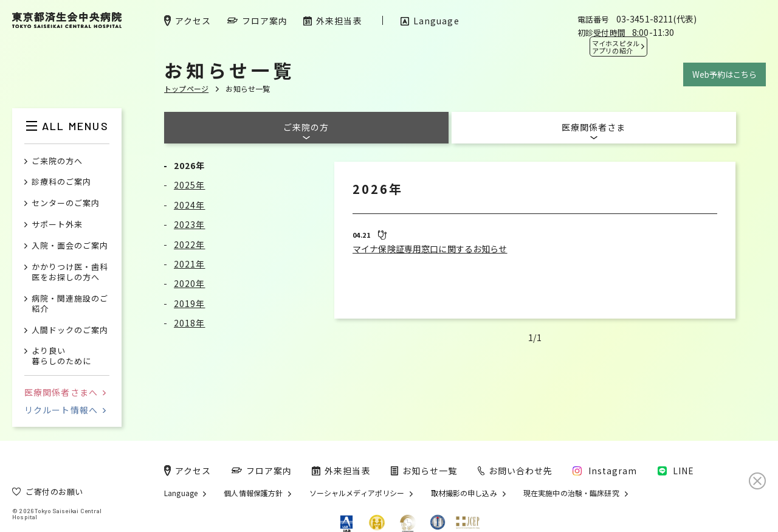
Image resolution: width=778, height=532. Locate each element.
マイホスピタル (616, 47)
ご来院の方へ (57, 161)
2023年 (190, 224)
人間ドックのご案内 (70, 330)
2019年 (190, 303)
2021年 (190, 264)
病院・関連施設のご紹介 (70, 304)
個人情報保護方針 (253, 493)
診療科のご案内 (61, 182)
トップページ (186, 88)
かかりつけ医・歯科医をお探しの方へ (70, 272)
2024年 (190, 205)
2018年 (190, 323)
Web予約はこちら (725, 74)
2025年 (190, 185)
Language (181, 493)
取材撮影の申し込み (464, 493)
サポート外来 (57, 225)
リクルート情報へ (65, 410)
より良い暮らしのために (61, 356)
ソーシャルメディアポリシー (357, 493)
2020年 (190, 283)
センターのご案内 (66, 203)
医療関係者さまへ (65, 392)
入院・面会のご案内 (70, 246)
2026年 (190, 165)
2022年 (190, 244)
